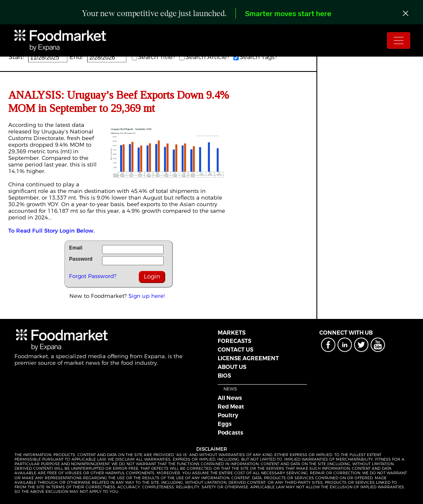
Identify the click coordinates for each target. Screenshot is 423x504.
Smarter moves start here (288, 14)
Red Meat (231, 407)
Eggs (225, 424)
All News (230, 398)
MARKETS (232, 333)
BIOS (224, 376)
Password (81, 259)
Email (76, 248)
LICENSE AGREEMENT (248, 358)
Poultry (228, 415)
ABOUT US (232, 367)
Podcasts (231, 433)
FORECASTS (234, 341)
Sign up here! (147, 296)
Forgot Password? (93, 276)
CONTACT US (235, 349)
